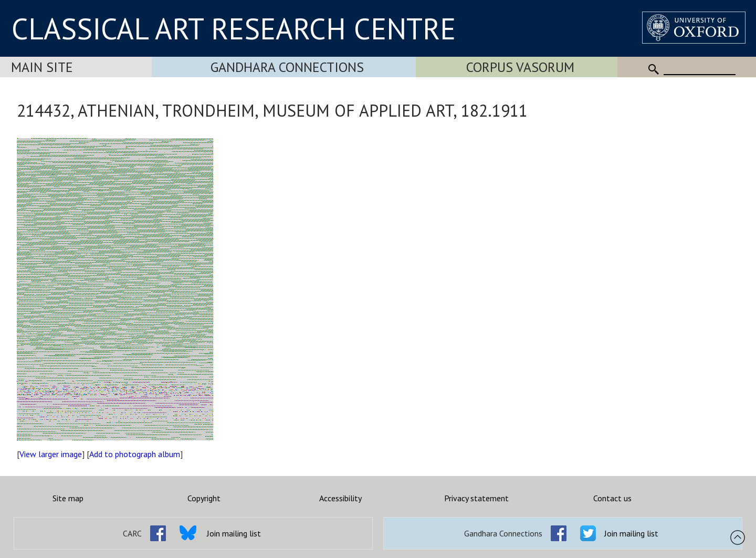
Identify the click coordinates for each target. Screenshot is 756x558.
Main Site (42, 67)
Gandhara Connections (287, 67)
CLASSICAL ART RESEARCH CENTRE (234, 28)
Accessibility (340, 498)
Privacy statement (476, 498)
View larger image (51, 454)
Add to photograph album (135, 454)
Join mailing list (234, 533)
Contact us (612, 498)
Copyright (204, 498)
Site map (68, 498)
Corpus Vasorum (520, 67)
